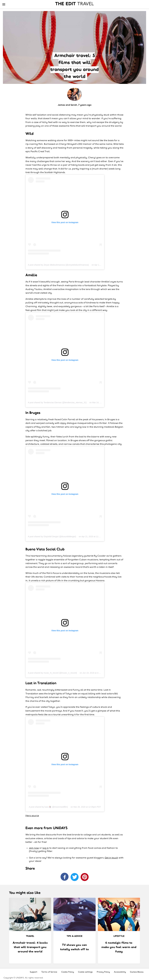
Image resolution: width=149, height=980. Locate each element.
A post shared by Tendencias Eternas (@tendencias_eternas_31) (57, 402)
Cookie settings (85, 972)
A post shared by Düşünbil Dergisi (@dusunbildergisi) (52, 537)
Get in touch (111, 858)
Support (34, 972)
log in (46, 848)
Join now (34, 848)
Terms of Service (49, 972)
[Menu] (4, 5)
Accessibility (120, 972)
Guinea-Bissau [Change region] (137, 972)
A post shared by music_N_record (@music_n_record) (52, 673)
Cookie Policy (68, 972)
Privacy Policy (103, 972)
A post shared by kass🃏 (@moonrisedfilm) (48, 807)
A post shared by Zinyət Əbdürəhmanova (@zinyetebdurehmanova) (58, 265)
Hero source (32, 816)
